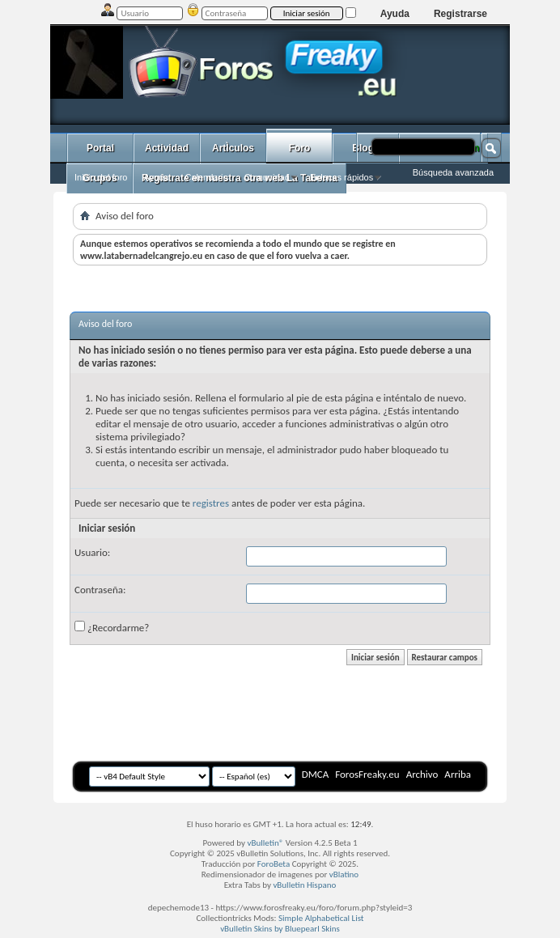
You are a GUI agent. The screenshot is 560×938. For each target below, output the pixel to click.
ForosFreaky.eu (367, 774)
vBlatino (344, 874)
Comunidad (267, 177)
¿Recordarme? (112, 627)
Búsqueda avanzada (453, 172)
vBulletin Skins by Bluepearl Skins (280, 929)
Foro (300, 148)
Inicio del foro (101, 177)
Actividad (167, 148)
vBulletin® (266, 843)
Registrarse (460, 14)
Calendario (206, 177)
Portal (100, 148)
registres (211, 503)
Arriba (458, 774)
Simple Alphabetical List (321, 918)
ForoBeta (274, 864)
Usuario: (92, 552)
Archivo (422, 774)
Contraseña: (100, 590)
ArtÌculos (233, 148)
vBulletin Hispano (304, 885)
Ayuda (395, 14)
